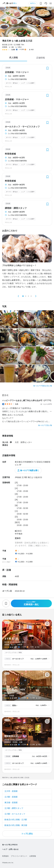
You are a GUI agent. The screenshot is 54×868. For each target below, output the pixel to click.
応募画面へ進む (31, 603)
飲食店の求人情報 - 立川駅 (16, 820)
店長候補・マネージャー (17, 72)
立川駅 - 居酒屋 (11, 797)
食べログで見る (44, 425)
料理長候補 (10, 154)
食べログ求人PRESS (10, 845)
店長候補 (16, 756)
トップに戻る (27, 834)
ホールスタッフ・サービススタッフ (22, 127)
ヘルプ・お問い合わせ (10, 849)
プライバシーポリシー (19, 856)
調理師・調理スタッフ (16, 208)
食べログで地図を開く (30, 470)
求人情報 (13, 58)
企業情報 (33, 856)
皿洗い (15, 705)
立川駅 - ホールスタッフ (15, 814)
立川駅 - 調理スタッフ (14, 808)
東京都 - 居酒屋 (11, 803)
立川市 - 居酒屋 (11, 791)
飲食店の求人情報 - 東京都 (16, 825)
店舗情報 (41, 58)
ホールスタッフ (18, 659)
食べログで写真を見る (41, 386)
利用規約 (5, 856)
